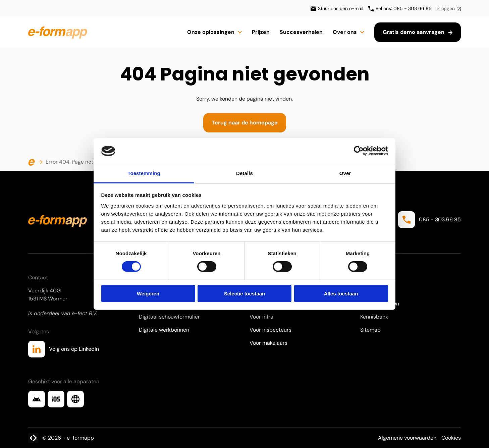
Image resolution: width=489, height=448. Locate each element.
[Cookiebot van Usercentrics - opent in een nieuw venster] (359, 151)
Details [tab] (245, 173)
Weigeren (148, 293)
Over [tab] (345, 173)
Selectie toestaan (245, 293)
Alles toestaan (341, 293)
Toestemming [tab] (144, 173)
